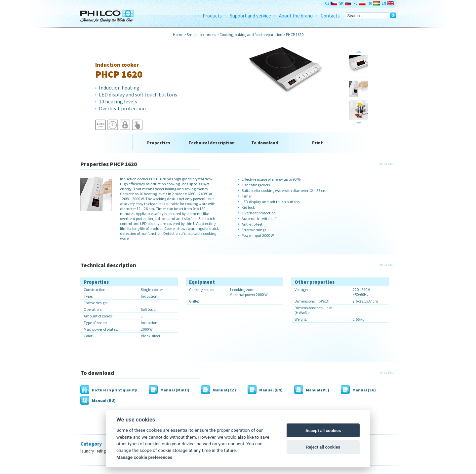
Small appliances (201, 35)
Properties (159, 143)
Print (317, 143)
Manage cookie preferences (144, 457)
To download (265, 143)
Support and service (250, 16)
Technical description (212, 143)
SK (341, 3)
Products (212, 16)
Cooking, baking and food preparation (251, 35)
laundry (87, 451)
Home (178, 35)
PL (355, 3)
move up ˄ (388, 163)
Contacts (330, 16)
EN (384, 3)
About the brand (296, 16)
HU (370, 3)
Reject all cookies (323, 447)
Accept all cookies (323, 431)
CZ (327, 3)
